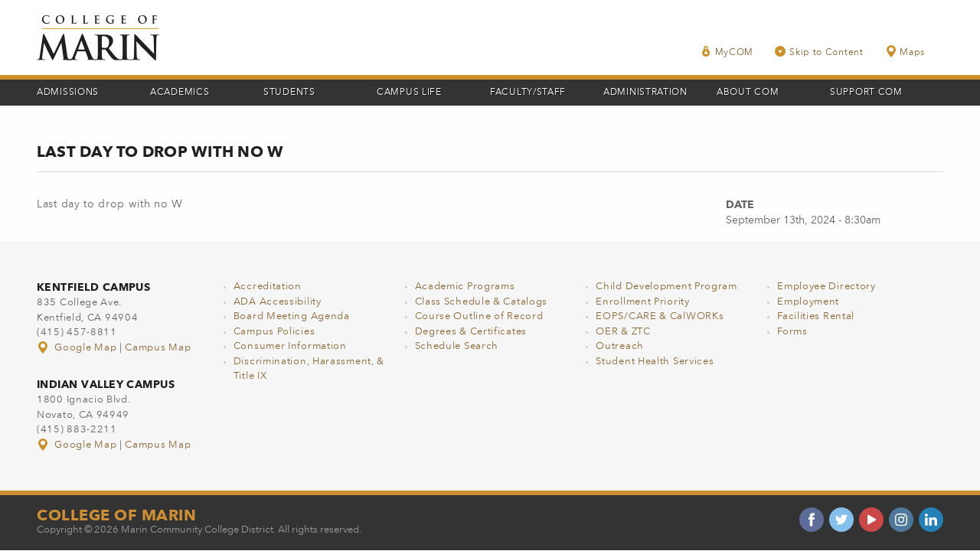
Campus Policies (274, 332)
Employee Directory (826, 287)
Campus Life (409, 93)
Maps (905, 52)
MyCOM (727, 52)
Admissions (68, 93)
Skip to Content (819, 52)
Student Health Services (655, 362)
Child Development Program (666, 287)
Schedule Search (457, 346)
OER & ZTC (623, 332)
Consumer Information (290, 346)
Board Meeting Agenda (292, 316)
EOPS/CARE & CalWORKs (660, 316)
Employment (808, 302)
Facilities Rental (816, 316)
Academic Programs (465, 287)
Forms (792, 332)
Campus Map (158, 348)
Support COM (866, 93)
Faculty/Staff (528, 93)
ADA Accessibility (278, 302)
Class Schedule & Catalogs (482, 302)
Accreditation (268, 287)
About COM (748, 93)
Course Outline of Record (479, 316)
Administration (645, 93)
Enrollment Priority (642, 302)
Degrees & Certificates (471, 332)
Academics (180, 93)
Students (289, 93)
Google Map (78, 348)
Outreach (620, 346)
